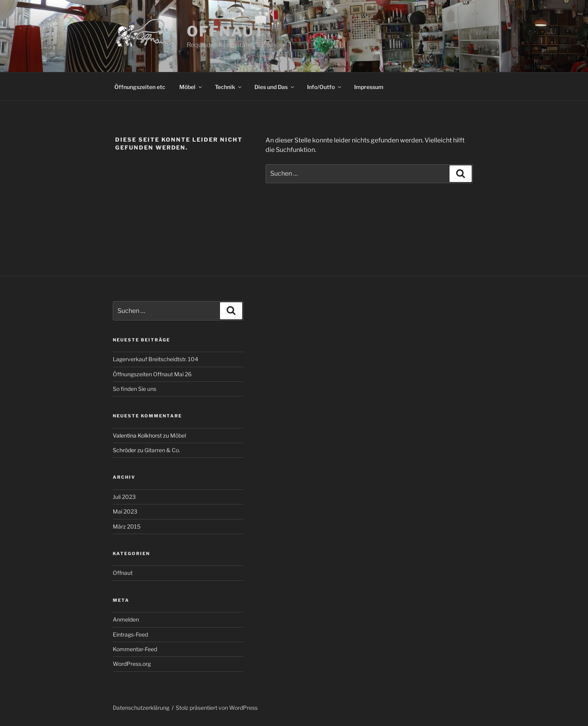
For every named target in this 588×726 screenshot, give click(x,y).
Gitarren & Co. (162, 450)
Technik (229, 87)
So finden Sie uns (135, 389)
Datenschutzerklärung (141, 708)
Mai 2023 (125, 511)
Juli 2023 (124, 497)
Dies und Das (275, 87)
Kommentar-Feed (135, 649)
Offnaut (226, 31)
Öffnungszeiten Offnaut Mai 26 (152, 374)
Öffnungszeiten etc (140, 87)
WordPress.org (132, 664)
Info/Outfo (325, 87)
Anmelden (126, 619)
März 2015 (127, 526)
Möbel (191, 87)
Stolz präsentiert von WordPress (217, 708)
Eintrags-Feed (130, 634)
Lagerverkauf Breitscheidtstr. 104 (156, 359)
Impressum (369, 87)
